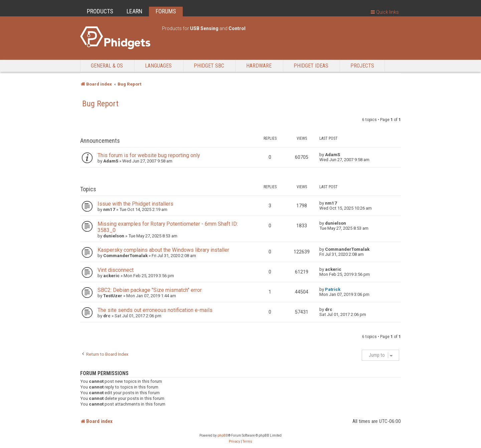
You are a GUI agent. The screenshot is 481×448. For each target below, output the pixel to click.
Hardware (259, 66)
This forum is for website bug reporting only (149, 155)
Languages (158, 66)
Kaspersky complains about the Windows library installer (163, 250)
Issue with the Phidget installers (135, 204)
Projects (362, 66)
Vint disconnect (116, 270)
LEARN (134, 11)
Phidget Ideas (311, 66)
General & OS (107, 66)
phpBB (223, 435)
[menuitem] (234, 442)
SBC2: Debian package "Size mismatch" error (150, 290)
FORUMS (166, 11)
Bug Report (100, 104)
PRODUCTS (100, 11)
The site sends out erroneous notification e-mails (155, 310)
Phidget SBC (209, 66)
